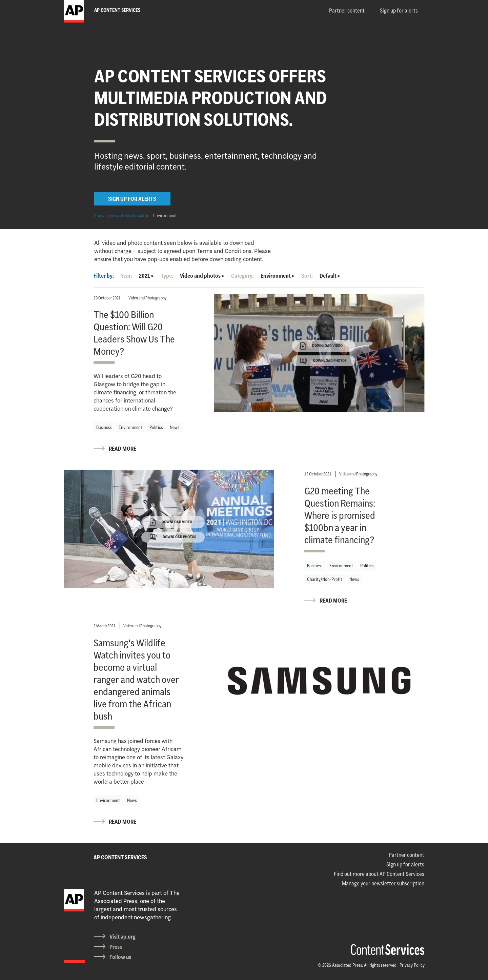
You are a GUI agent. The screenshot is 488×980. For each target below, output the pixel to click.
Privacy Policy (412, 965)
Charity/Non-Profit (325, 579)
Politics (156, 427)
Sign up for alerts (399, 11)
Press (116, 947)
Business (104, 427)
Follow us (120, 957)
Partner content (347, 11)
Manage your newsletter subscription (383, 883)
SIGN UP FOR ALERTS (132, 199)
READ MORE (123, 449)
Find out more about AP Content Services (379, 874)
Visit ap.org (123, 937)
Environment (165, 215)
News (175, 427)
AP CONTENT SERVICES (120, 857)
